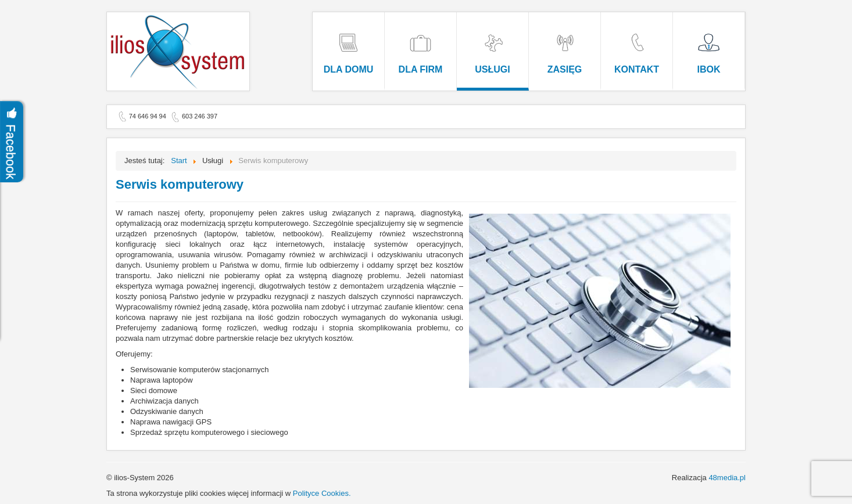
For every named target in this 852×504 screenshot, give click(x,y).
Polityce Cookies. (322, 493)
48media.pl (727, 478)
